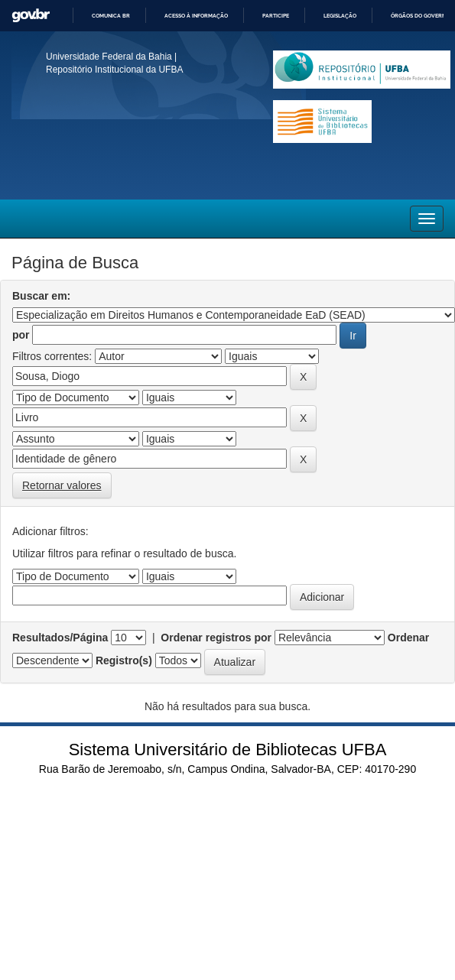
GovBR (31, 16)
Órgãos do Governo (420, 16)
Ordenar (408, 638)
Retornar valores (62, 485)
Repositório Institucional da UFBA (114, 70)
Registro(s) (124, 660)
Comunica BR (111, 16)
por (21, 335)
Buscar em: (41, 296)
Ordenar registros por (216, 638)
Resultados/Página (60, 638)
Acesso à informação (196, 16)
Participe (276, 16)
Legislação (340, 16)
